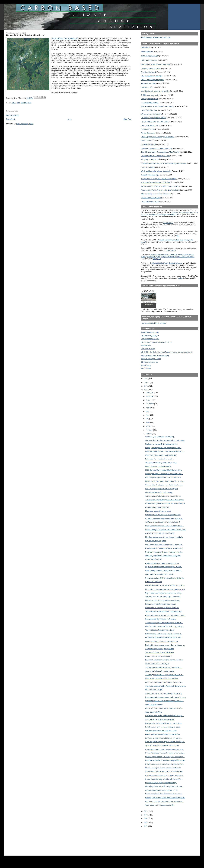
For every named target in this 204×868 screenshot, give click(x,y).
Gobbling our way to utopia (151, 95)
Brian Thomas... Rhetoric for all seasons (156, 37)
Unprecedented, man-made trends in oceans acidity (164, 548)
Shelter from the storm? (154, 705)
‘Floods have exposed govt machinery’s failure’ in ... (164, 623)
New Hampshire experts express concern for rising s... (165, 742)
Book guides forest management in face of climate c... (165, 645)
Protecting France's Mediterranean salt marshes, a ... (165, 701)
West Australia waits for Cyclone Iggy (159, 492)
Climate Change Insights (150, 336)
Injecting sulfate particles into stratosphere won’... (163, 448)
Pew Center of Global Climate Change (155, 355)
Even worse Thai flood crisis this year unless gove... (164, 544)
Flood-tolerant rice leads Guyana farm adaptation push (165, 589)
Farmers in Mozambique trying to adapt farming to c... (165, 481)
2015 (146, 379)
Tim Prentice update (149, 144)
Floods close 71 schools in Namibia (158, 466)
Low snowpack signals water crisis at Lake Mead (163, 477)
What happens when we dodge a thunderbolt (158, 137)
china (14, 103)
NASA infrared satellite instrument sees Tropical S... (164, 518)
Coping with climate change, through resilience (162, 563)
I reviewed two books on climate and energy (166, 263)
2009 (146, 819)
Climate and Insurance (149, 362)
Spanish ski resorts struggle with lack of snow (162, 745)
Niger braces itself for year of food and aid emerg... (164, 593)
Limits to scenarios (148, 167)
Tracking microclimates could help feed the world (163, 597)
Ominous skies (147, 141)
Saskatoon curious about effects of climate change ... (165, 716)
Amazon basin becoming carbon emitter (160, 671)
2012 (146, 390)
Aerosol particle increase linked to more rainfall (162, 734)
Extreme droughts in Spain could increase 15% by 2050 (166, 530)
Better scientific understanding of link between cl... (164, 634)
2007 (146, 826)
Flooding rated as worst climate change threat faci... (164, 537)
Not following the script (149, 56)
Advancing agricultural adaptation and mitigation (163, 556)
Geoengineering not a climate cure (158, 507)
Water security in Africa (154, 712)
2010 (146, 815)
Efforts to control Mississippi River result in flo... (163, 600)
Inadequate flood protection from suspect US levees (164, 660)
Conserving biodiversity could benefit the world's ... (164, 779)
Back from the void (148, 129)
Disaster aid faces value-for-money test (160, 533)
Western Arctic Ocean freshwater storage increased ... (165, 585)
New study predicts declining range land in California (165, 578)
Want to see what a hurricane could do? (160, 805)
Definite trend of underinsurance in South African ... (164, 571)
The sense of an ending (150, 102)
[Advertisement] (153, 840)
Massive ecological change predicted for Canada (163, 768)
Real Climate (146, 369)
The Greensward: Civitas (150, 339)
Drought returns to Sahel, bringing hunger (161, 604)
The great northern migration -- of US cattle (161, 463)
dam (19, 103)
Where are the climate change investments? (157, 106)
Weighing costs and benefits (152, 114)
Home (69, 119)
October (149, 400)
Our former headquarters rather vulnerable (157, 148)
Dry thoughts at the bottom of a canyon (155, 64)
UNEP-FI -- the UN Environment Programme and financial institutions (167, 352)
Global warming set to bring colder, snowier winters (164, 771)
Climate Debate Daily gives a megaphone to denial (160, 186)
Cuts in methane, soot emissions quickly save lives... (165, 764)
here (178, 236)
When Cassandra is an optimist (153, 80)
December (150, 393)
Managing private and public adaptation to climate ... (165, 786)
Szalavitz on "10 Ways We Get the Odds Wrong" (159, 179)
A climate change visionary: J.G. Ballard (156, 182)
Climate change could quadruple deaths (160, 719)
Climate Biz (157, 259)
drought (24, 103)
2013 (146, 386)
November (150, 396)
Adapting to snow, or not (150, 160)
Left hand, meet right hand (151, 68)
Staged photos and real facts (152, 76)
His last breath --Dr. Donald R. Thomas (155, 156)
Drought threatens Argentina (156, 541)
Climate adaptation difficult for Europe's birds (162, 678)
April (148, 422)
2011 (146, 811)
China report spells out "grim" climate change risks (164, 693)
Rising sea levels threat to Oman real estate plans (164, 723)
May (148, 419)
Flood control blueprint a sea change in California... (164, 682)
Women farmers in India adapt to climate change (163, 496)
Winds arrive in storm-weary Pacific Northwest (162, 608)
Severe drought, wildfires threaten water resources (164, 794)
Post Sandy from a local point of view (155, 122)
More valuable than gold (154, 690)
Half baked (145, 47)
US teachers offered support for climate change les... (165, 775)
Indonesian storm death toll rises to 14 (159, 459)
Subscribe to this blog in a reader (154, 323)
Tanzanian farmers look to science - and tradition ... (164, 667)
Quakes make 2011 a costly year (157, 664)
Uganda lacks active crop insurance (158, 656)
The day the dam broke (150, 99)
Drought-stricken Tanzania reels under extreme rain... (165, 801)
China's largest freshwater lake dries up (160, 437)
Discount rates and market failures (154, 118)
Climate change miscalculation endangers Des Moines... (166, 760)
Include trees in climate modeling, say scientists (163, 727)
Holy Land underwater (149, 60)
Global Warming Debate (150, 332)
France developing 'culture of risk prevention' (162, 641)
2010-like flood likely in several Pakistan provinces (164, 470)
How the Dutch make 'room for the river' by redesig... (165, 626)
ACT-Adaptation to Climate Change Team (156, 342)
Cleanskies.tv (171, 250)
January (149, 434)
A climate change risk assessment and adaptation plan (165, 503)
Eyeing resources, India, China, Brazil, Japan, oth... (164, 708)
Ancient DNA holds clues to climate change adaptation (165, 440)
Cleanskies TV (168, 223)
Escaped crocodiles (148, 84)
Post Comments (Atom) (25, 124)
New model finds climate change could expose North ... (166, 697)
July (147, 411)
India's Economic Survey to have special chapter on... (165, 757)
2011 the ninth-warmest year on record (160, 649)
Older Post (127, 119)
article (181, 278)
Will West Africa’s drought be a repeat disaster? (163, 522)
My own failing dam (148, 133)
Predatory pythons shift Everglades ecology (161, 444)
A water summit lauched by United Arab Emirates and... (166, 686)
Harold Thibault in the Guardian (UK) (65, 39)
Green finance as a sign (150, 175)
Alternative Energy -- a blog (151, 359)
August (149, 408)
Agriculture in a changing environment (159, 574)
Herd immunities (147, 52)
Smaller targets (147, 87)
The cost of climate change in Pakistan (160, 652)
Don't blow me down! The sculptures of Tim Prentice (160, 152)
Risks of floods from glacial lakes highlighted (162, 489)
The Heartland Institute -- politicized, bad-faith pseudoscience (164, 163)
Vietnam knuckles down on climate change (161, 783)
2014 (146, 382)
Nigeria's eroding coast (154, 559)
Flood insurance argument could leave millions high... (165, 451)
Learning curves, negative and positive (155, 91)
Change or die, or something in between (156, 194)
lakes (30, 103)
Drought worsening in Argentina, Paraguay (161, 619)
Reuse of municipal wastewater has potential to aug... (165, 753)
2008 (146, 822)
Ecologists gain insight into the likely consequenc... (164, 637)
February (149, 430)
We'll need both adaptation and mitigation (156, 171)
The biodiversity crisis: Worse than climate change (164, 611)
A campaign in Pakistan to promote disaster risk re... (164, 675)
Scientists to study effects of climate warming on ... (164, 738)
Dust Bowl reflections (149, 110)
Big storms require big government (158, 511)
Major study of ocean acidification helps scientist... (164, 567)
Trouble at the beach (149, 72)
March (148, 426)
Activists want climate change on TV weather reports (165, 500)
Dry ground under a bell (150, 125)
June (148, 415)
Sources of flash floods (154, 582)
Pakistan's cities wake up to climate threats (161, 731)
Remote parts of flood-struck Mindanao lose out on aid (165, 798)
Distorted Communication (150, 202)
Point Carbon (146, 365)
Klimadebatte (146, 345)
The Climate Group (148, 349)
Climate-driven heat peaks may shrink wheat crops (164, 485)
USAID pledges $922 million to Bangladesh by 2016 (164, 749)
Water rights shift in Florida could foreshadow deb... (164, 474)
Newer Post (10, 119)
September (150, 404)
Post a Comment (12, 115)
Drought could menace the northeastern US (161, 790)
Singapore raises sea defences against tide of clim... (164, 526)
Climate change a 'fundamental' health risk (161, 455)
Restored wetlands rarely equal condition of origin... (164, 552)
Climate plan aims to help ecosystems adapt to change (165, 615)
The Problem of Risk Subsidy (152, 198)
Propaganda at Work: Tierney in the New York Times (160, 190)
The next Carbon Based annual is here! (160, 630)
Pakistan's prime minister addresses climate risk (163, 515)
